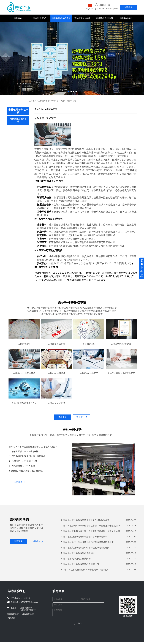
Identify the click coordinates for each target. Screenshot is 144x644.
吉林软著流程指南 (104, 18)
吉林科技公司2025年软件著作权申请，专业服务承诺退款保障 (90, 526)
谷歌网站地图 (28, 614)
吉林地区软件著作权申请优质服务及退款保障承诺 (85, 520)
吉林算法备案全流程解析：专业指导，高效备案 (85, 570)
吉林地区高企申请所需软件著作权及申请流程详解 (85, 548)
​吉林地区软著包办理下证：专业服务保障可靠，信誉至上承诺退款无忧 (92, 531)
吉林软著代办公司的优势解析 (76, 559)
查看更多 (63, 417)
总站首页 (11, 618)
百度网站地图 (13, 614)
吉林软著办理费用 (83, 18)
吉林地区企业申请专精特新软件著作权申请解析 (84, 537)
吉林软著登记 (40, 18)
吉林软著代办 (126, 18)
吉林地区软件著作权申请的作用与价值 (80, 564)
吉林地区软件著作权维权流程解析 (78, 553)
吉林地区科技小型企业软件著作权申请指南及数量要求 (87, 542)
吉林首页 (18, 18)
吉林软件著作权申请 (61, 18)
